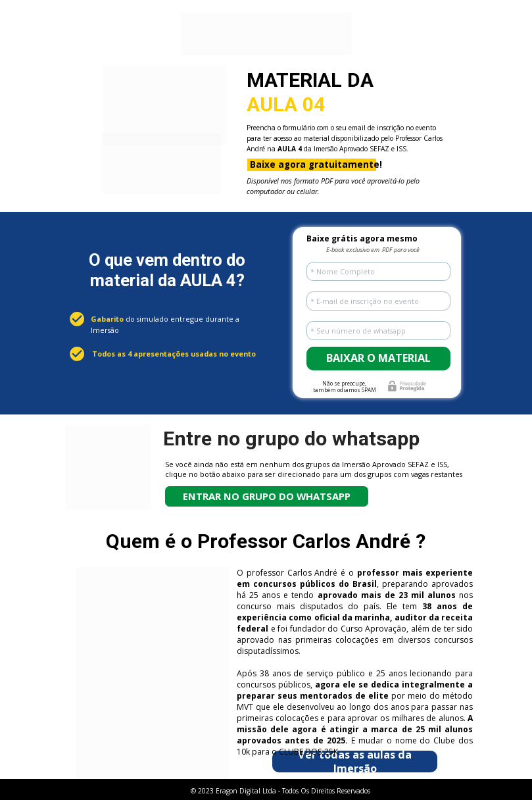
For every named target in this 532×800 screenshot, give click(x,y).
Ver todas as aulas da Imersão (355, 762)
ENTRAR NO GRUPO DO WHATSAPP (267, 496)
